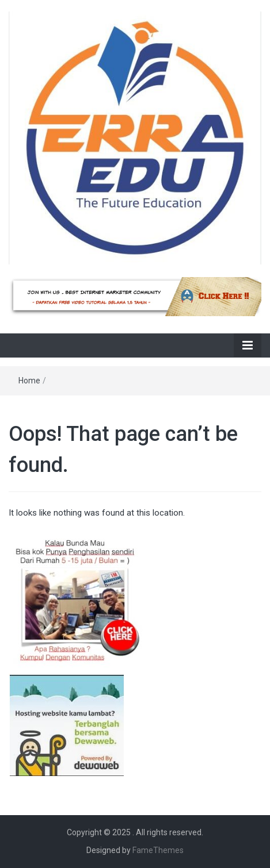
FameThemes (158, 850)
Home (29, 381)
